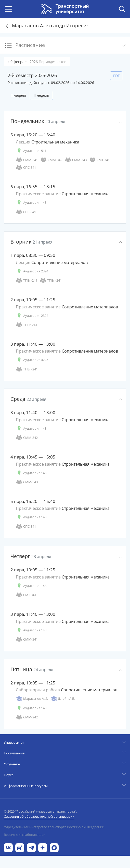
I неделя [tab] (19, 95)
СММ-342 (51, 160)
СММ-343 (76, 160)
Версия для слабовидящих (25, 835)
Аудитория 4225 (32, 360)
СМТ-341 (99, 160)
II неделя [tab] (41, 95)
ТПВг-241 (27, 280)
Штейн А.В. (63, 699)
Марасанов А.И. (32, 699)
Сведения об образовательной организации (39, 816)
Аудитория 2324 (32, 271)
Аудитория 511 (31, 151)
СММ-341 (27, 160)
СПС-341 (26, 168)
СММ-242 (27, 717)
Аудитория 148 (31, 203)
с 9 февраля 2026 (37, 62)
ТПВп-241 (51, 280)
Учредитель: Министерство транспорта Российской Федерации (54, 827)
